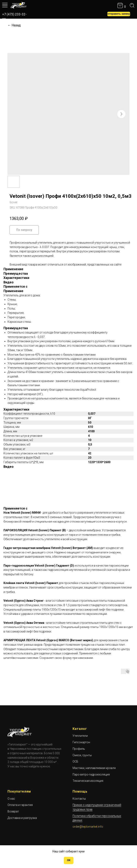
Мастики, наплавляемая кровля (94, 768)
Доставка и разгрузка (22, 818)
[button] (119, 14)
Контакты (79, 799)
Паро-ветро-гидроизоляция (91, 774)
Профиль (79, 749)
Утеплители (80, 736)
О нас (11, 799)
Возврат (13, 811)
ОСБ (75, 762)
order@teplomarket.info (88, 827)
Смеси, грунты (82, 755)
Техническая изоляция (88, 781)
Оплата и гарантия (20, 805)
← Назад (14, 25)
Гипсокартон (81, 742)
